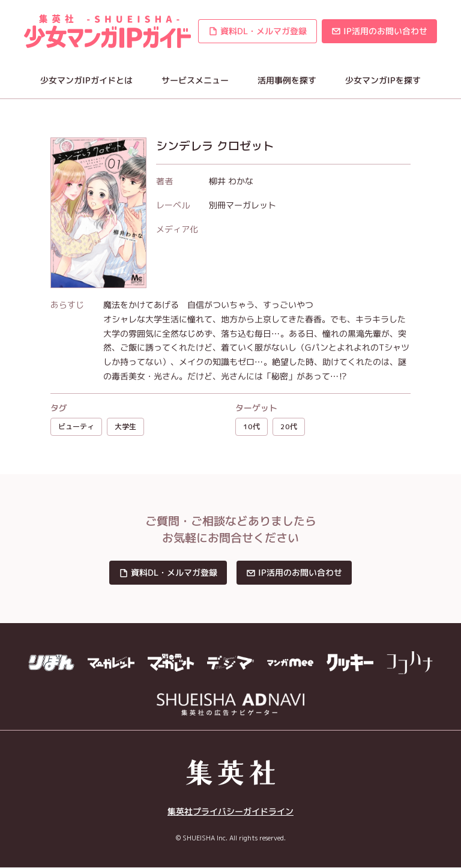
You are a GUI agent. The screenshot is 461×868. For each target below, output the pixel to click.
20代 (289, 426)
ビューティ (76, 426)
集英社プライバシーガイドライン (230, 811)
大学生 (125, 426)
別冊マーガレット (243, 205)
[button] (258, 31)
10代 (252, 426)
